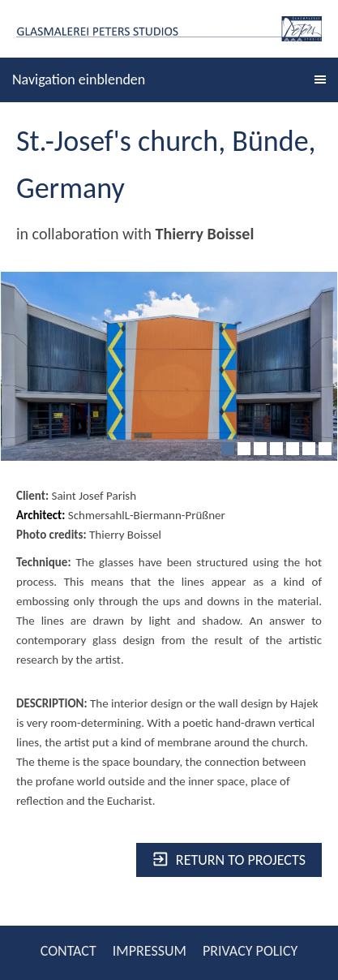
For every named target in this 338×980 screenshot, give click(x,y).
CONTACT (68, 951)
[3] (260, 449)
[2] (244, 449)
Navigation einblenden (79, 80)
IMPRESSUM (150, 951)
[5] (293, 449)
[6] (309, 449)
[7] (325, 449)
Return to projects (229, 860)
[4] (276, 449)
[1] (228, 449)
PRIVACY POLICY (250, 951)
